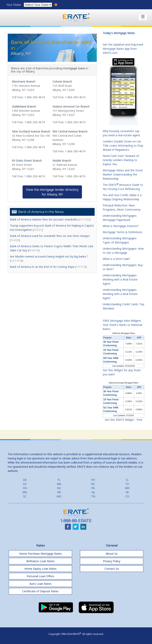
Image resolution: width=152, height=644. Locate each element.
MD (127, 488)
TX (127, 484)
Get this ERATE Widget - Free (123, 420)
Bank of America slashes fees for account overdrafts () (50, 219)
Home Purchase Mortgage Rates (40, 554)
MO (59, 496)
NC (93, 484)
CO (127, 496)
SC (25, 496)
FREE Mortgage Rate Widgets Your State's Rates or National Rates (122, 325)
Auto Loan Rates (40, 584)
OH (25, 488)
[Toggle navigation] (143, 17)
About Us (112, 554)
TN (93, 496)
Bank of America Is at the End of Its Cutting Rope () (48, 267)
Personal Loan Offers (40, 576)
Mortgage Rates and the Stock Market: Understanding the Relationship (123, 174)
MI (59, 492)
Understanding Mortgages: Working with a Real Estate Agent (120, 279)
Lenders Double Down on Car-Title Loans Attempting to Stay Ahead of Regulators (123, 145)
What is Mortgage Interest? (121, 226)
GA (25, 480)
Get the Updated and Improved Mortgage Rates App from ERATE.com (123, 49)
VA (127, 492)
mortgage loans (74, 68)
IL (127, 480)
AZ (25, 484)
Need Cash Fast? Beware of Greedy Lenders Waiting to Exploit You (121, 160)
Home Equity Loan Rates (40, 569)
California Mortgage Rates (123, 333)
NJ (93, 492)
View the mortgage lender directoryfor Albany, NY (52, 192)
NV (59, 488)
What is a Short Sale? (116, 259)
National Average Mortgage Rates (123, 383)
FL (59, 480)
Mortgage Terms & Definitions (123, 232)
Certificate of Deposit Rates (40, 591)
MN (25, 492)
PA (93, 488)
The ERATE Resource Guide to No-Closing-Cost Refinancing (123, 187)
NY (93, 480)
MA (59, 484)
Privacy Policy (112, 561)
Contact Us (112, 569)
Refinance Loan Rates (40, 561)
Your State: (14, 5)
